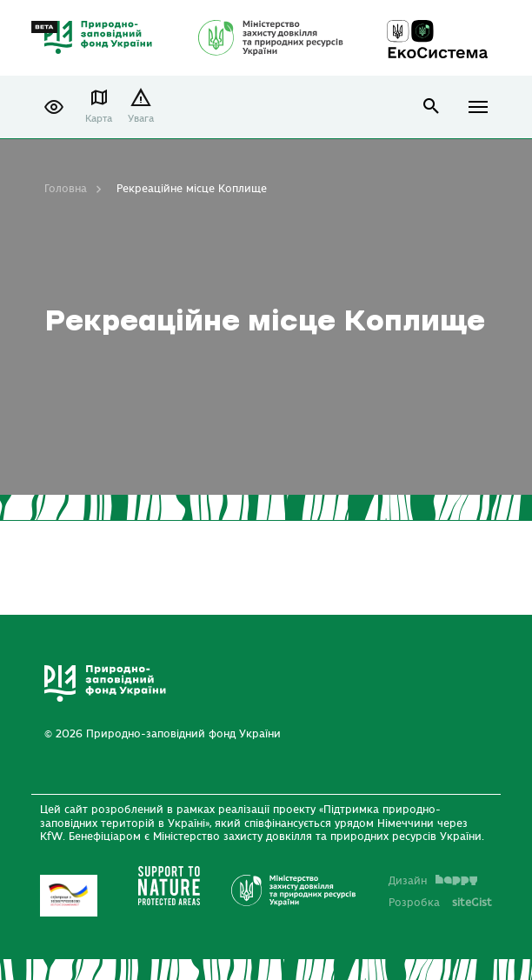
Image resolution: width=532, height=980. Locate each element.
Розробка (440, 903)
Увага (141, 119)
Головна (66, 189)
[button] (54, 107)
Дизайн (433, 881)
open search (432, 107)
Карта (99, 119)
